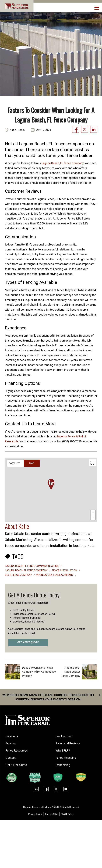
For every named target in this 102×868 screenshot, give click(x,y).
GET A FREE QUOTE (28, 642)
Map (32, 463)
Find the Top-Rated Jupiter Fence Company (70, 672)
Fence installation (65, 570)
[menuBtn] (97, 7)
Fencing (11, 743)
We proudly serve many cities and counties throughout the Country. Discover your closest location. (51, 697)
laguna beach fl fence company (26, 570)
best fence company (19, 575)
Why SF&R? (63, 751)
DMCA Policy (67, 814)
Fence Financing (66, 758)
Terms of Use (51, 814)
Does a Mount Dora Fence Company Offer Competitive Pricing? (39, 672)
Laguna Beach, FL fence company (63, 163)
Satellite (15, 463)
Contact (11, 758)
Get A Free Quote (17, 765)
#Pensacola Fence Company (55, 575)
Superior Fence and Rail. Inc (37, 807)
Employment (64, 736)
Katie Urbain (17, 130)
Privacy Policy (35, 814)
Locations (12, 736)
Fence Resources (17, 751)
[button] (51, 484)
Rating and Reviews (68, 743)
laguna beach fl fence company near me (32, 566)
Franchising (63, 765)
